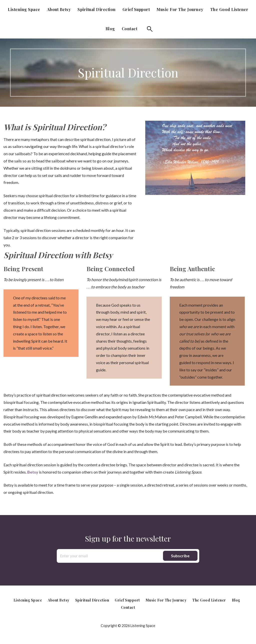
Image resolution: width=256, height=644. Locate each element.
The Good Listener (229, 9)
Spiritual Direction (97, 9)
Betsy (33, 472)
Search (150, 29)
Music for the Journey (180, 9)
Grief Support (136, 9)
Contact (130, 29)
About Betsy (59, 9)
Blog (110, 29)
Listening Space (24, 9)
